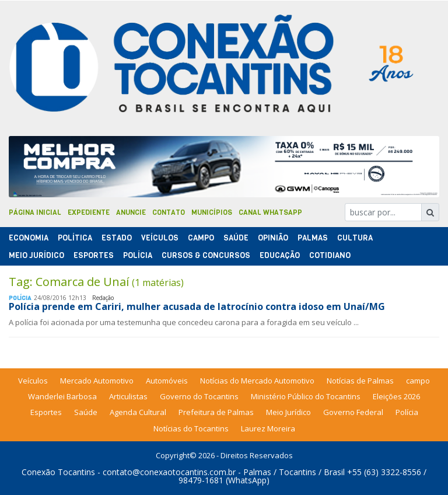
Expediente (89, 212)
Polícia (407, 412)
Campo (201, 238)
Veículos (160, 238)
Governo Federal (353, 412)
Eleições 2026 (396, 396)
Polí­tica (75, 238)
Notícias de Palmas (360, 381)
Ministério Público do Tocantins (306, 396)
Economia (29, 238)
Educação (280, 255)
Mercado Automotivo (97, 381)
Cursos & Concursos (206, 255)
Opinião (273, 238)
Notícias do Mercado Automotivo (257, 381)
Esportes (94, 255)
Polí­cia (138, 255)
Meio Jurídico (36, 255)
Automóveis (167, 381)
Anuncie (131, 212)
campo (418, 381)
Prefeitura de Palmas (216, 412)
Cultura (355, 238)
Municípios (212, 212)
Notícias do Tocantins (191, 428)
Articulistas (128, 396)
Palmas (313, 238)
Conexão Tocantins (58, 472)
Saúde (236, 238)
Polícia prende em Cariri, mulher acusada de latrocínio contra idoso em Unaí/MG (197, 306)
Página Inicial (35, 212)
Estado (117, 238)
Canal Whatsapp (270, 212)
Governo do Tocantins (199, 396)
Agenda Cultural (138, 412)
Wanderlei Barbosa (62, 396)
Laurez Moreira (268, 428)
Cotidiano (330, 255)
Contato (169, 212)
